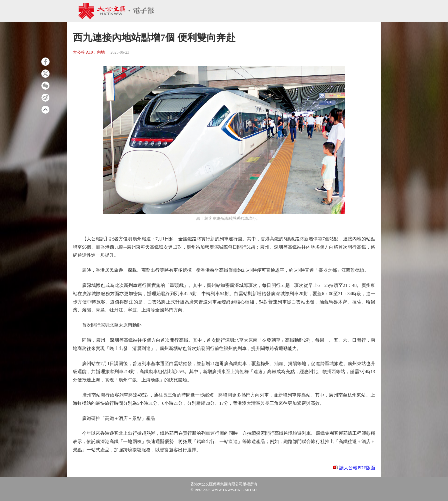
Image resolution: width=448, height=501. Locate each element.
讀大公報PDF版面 (357, 468)
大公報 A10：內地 (89, 52)
